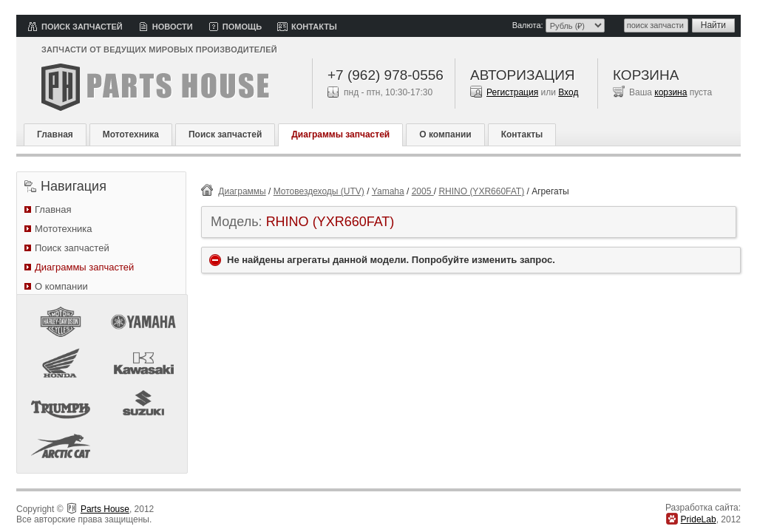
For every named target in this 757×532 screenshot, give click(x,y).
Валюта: (528, 25)
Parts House (105, 509)
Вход (568, 92)
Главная (55, 134)
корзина (671, 92)
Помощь (242, 27)
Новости (173, 27)
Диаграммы (242, 191)
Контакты (314, 27)
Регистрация (512, 92)
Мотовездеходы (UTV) (319, 191)
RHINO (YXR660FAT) (481, 191)
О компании (445, 134)
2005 (423, 191)
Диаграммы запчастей (340, 134)
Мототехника (131, 134)
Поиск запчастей (82, 27)
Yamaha (388, 191)
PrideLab (699, 519)
